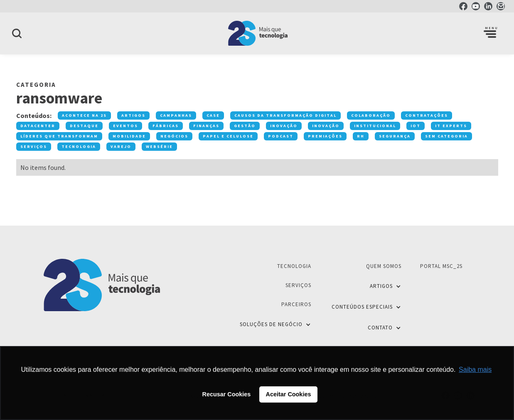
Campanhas (176, 115)
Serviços (34, 146)
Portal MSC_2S (441, 266)
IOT (416, 126)
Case (213, 115)
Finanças (206, 126)
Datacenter (38, 126)
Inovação (284, 126)
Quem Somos (384, 266)
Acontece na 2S (84, 115)
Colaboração (371, 115)
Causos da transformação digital (285, 115)
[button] (490, 33)
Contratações (427, 115)
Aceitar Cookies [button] (289, 394)
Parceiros (296, 304)
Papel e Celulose (228, 136)
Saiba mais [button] (475, 370)
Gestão (245, 126)
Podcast (281, 136)
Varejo (121, 146)
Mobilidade (129, 136)
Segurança (395, 136)
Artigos (133, 115)
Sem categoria (446, 136)
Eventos (125, 126)
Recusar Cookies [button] (227, 394)
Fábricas (166, 126)
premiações (325, 136)
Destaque (84, 126)
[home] (257, 33)
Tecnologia (79, 146)
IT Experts (451, 126)
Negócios (174, 136)
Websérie (159, 146)
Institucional (375, 126)
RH (361, 136)
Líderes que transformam (59, 136)
